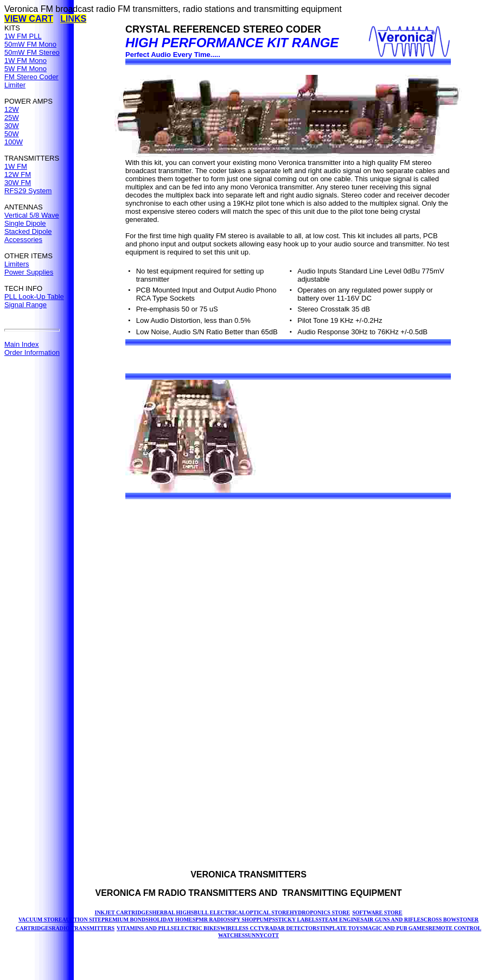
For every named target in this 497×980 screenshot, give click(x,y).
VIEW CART (29, 19)
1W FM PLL (23, 36)
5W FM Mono (26, 69)
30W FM (18, 183)
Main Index (22, 344)
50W (12, 134)
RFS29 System (28, 191)
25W (12, 117)
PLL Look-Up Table (34, 297)
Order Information (32, 352)
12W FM (18, 174)
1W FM (16, 166)
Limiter (15, 85)
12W (12, 109)
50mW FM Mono (30, 44)
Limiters (17, 264)
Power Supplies (29, 272)
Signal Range (26, 305)
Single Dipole (25, 223)
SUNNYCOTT (262, 935)
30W (12, 126)
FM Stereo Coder (31, 77)
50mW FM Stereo (32, 52)
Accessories (23, 240)
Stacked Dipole (28, 231)
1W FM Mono (26, 61)
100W (14, 142)
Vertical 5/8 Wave (32, 215)
